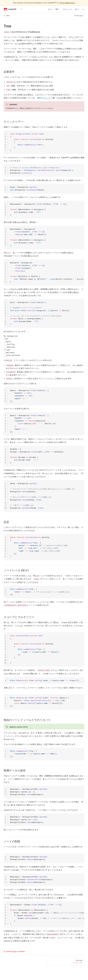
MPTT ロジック (44, 98)
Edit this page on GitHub (14, 951)
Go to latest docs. (68, 3)
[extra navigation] (83, 9)
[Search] (21, 9)
